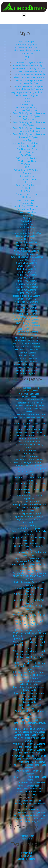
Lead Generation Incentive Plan (27, 233)
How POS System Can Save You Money (29, 548)
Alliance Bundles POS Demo (27, 50)
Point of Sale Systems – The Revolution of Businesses (29, 790)
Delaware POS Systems (27, 254)
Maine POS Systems (27, 290)
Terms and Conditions (27, 185)
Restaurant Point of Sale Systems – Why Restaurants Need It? (29, 784)
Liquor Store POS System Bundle (29, 74)
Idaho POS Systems (27, 269)
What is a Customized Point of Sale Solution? (29, 533)
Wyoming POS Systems (27, 371)
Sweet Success (29, 397)
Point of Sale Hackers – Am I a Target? (29, 479)
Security (32, 798)
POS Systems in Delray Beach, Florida (29, 658)
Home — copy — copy (27, 107)
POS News (32, 795)
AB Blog (27, 218)
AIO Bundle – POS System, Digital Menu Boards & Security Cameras (29, 67)
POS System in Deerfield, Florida (29, 663)
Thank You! (27, 230)
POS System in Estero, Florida (29, 654)
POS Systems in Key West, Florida (29, 672)
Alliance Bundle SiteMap (27, 47)
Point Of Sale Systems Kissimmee (29, 113)
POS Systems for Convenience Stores (29, 410)
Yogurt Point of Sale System (29, 433)
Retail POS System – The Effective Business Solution (29, 676)
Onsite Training (27, 152)
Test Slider (27, 188)
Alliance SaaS (27, 53)
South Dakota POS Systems (27, 347)
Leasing (32, 525)
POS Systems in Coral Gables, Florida (29, 667)
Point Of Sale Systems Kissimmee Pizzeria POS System (29, 136)
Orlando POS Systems (27, 373)
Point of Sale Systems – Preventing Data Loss (29, 485)
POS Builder (27, 197)
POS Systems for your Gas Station (29, 816)
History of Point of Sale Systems (29, 762)
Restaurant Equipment (29, 442)
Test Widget (27, 191)
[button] (24, 15)
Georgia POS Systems (27, 263)
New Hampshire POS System (27, 314)
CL (27, 59)
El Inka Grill (27, 856)
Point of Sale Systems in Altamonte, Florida (29, 718)
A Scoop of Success (29, 391)
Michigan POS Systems (27, 299)
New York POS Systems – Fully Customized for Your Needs (29, 560)
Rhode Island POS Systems (27, 341)
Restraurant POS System (29, 116)
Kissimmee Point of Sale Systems (29, 729)
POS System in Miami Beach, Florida (29, 626)
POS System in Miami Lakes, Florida (29, 446)
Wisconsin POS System (27, 368)
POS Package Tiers (27, 161)
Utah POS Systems (27, 356)
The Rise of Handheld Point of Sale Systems (29, 766)
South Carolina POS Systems (27, 344)
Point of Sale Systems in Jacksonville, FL (29, 706)
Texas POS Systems (27, 353)
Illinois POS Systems (27, 272)
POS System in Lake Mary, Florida (29, 636)
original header (27, 836)
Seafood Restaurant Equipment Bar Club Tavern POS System (29, 88)
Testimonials (27, 203)
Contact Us (27, 221)
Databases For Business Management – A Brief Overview (29, 458)
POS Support (27, 164)
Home (27, 98)
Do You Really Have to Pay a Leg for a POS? (29, 491)
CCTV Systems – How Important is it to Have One (29, 509)
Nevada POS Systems (27, 311)
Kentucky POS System (27, 284)
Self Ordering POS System (27, 170)
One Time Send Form (27, 149)
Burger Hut (27, 853)
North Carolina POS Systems (27, 326)
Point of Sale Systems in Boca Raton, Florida (29, 700)
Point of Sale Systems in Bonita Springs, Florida (29, 694)
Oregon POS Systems (27, 335)
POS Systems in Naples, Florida (29, 621)
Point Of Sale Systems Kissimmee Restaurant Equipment (29, 130)
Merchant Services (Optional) (27, 143)
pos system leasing (27, 200)
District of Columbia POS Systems (27, 257)
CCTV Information (32, 501)
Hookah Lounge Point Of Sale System (29, 590)
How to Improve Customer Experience (29, 497)
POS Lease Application (27, 158)
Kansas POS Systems (27, 281)
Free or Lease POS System (29, 71)
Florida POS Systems (27, 260)
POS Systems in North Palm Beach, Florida (29, 616)
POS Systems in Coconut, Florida (29, 813)
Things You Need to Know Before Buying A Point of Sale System (29, 733)
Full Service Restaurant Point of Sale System (29, 596)
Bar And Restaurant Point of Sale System (29, 602)
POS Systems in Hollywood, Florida (29, 642)
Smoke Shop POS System (29, 528)
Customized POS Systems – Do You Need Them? (29, 566)
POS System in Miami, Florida (29, 630)
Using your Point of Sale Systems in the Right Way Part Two (29, 745)
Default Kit (27, 839)
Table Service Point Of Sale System (29, 573)
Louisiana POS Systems (27, 287)
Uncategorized (32, 810)
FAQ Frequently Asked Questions (27, 92)
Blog (27, 56)
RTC (27, 167)
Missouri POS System (27, 305)
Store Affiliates (27, 176)
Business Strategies (32, 388)
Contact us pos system (27, 194)
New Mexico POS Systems (27, 320)
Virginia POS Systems (27, 362)
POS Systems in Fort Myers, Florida (29, 651)
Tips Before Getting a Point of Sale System (29, 778)
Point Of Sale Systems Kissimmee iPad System (29, 124)
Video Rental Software (29, 438)
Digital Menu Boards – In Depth (29, 516)
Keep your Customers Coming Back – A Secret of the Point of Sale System (29, 471)
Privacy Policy (27, 224)
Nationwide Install (27, 146)
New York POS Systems (27, 323)
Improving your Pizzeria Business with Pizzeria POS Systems (29, 820)
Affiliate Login (29, 179)
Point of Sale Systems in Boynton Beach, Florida (29, 688)
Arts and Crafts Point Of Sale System (29, 608)
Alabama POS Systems (27, 44)
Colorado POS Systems (27, 248)
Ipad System (27, 239)
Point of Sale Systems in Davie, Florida (29, 712)
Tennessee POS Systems (27, 350)
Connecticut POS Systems (27, 251)
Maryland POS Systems (27, 293)
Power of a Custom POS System (29, 430)
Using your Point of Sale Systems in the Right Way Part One (29, 751)
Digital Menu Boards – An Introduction (29, 521)
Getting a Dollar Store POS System (29, 504)
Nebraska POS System (27, 308)
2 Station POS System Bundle (29, 62)
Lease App (27, 140)
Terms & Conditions (27, 227)
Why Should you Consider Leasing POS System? (29, 539)
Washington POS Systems (27, 365)
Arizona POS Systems (27, 242)
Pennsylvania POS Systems (27, 338)
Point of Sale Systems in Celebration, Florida (29, 682)
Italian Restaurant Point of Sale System (29, 584)
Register (29, 182)
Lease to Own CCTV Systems (27, 206)
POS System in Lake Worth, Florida (29, 633)
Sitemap (27, 173)
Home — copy (27, 104)
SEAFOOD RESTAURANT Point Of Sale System (29, 578)
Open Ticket (27, 155)
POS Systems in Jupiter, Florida (29, 639)
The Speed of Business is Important (29, 452)
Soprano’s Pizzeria (27, 859)
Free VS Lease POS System (27, 95)
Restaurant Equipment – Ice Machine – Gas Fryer (29, 82)
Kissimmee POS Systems (27, 110)
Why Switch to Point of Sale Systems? (29, 772)
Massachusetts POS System (27, 296)
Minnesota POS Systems (27, 302)
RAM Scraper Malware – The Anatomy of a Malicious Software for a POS (29, 804)
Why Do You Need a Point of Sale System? (29, 739)
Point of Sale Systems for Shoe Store (29, 419)
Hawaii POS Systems (27, 266)
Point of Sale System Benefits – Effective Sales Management (29, 464)
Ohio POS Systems (27, 329)
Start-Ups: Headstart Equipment (29, 406)
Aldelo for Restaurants (29, 612)
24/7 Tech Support (27, 41)
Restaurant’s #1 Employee (29, 403)
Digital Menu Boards (27, 209)
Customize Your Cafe (29, 394)
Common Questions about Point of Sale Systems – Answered (29, 757)
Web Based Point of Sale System (29, 436)
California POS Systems (27, 245)
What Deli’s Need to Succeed (29, 400)
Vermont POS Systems (27, 359)
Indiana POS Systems (27, 275)
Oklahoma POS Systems (27, 332)
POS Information (32, 543)
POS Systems (29, 119)
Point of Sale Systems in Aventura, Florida (29, 724)
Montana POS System (27, 236)
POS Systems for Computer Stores (29, 415)
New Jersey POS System (27, 317)
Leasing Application (27, 212)
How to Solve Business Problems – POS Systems (29, 554)
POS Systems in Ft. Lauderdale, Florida (29, 646)
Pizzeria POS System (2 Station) (29, 77)
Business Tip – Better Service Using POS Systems (29, 425)
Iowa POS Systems (27, 278)
